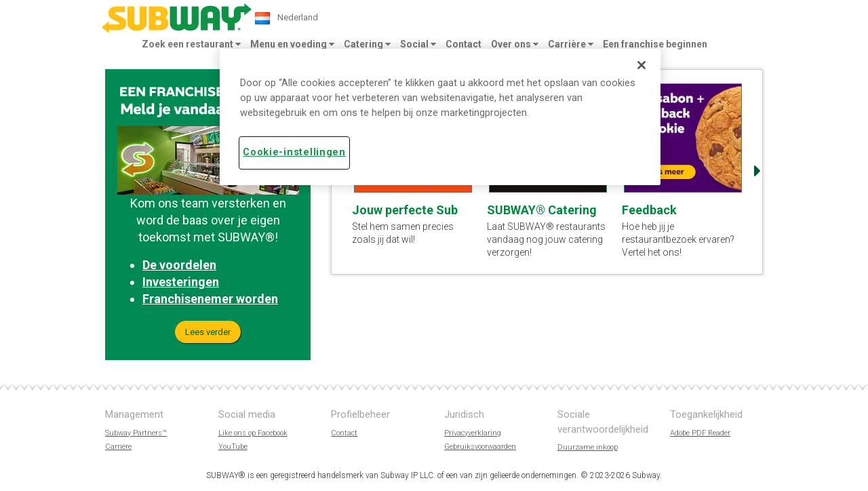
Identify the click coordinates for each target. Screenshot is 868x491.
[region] (440, 117)
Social (418, 44)
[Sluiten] (642, 65)
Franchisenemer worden (210, 299)
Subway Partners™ (136, 433)
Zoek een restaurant (191, 44)
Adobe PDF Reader (700, 433)
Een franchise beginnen (655, 44)
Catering (367, 44)
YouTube (233, 447)
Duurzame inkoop (588, 447)
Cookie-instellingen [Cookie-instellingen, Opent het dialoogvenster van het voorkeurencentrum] (294, 152)
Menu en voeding (292, 44)
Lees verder (208, 332)
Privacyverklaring (473, 433)
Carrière (571, 44)
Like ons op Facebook (253, 433)
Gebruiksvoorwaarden (480, 447)
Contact (463, 44)
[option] (683, 171)
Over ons (515, 44)
